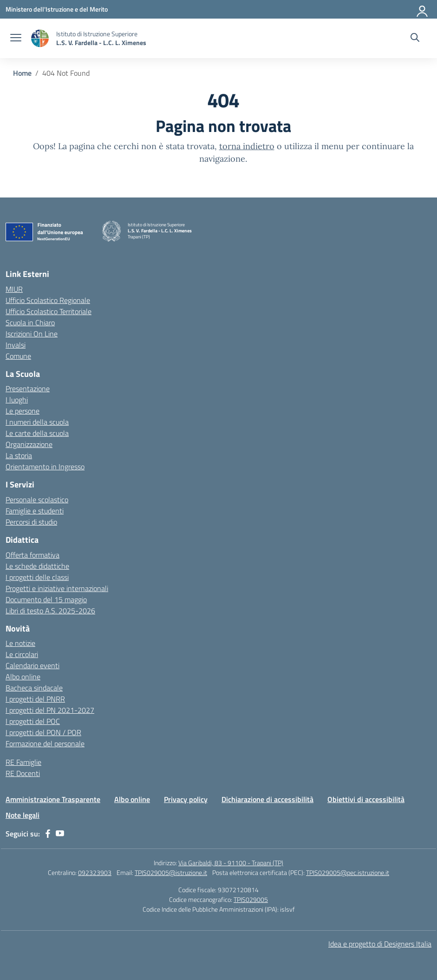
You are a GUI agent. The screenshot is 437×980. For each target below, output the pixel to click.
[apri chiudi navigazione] (16, 39)
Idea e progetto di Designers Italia (380, 944)
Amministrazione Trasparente (53, 799)
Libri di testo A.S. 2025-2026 (50, 611)
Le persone (23, 411)
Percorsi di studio (31, 522)
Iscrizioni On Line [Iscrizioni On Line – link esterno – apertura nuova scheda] (32, 334)
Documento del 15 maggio (46, 599)
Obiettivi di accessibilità (366, 799)
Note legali (23, 815)
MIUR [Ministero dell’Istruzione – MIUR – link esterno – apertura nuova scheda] (14, 289)
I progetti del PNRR (35, 699)
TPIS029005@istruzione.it (171, 872)
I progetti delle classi (37, 577)
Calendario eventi (33, 665)
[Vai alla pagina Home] (22, 73)
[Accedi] (423, 9)
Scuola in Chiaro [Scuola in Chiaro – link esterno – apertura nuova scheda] (30, 322)
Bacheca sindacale (34, 688)
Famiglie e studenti (35, 511)
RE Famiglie (23, 762)
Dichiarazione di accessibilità (267, 799)
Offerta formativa (33, 555)
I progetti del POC (33, 721)
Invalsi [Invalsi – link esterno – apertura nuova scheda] (16, 345)
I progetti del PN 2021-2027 (50, 710)
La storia (19, 455)
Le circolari (22, 654)
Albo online (23, 677)
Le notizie (20, 643)
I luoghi (17, 400)
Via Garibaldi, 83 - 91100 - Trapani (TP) (231, 863)
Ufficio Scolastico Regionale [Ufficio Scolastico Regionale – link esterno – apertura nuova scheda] (48, 300)
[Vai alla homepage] (40, 38)
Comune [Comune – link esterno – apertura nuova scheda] (18, 356)
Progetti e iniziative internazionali (57, 588)
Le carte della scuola (37, 433)
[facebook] (48, 834)
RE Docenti (23, 773)
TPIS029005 (251, 899)
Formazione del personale (45, 743)
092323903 (95, 872)
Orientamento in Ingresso (45, 467)
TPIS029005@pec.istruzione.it (348, 872)
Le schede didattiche (37, 566)
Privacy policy (186, 799)
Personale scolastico (37, 500)
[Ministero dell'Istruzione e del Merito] (57, 9)
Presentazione (28, 388)
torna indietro (247, 146)
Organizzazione (29, 444)
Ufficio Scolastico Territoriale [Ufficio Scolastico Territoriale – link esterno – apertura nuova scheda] (49, 311)
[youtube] (60, 834)
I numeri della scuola (37, 422)
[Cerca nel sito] (415, 39)
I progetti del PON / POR (43, 732)
